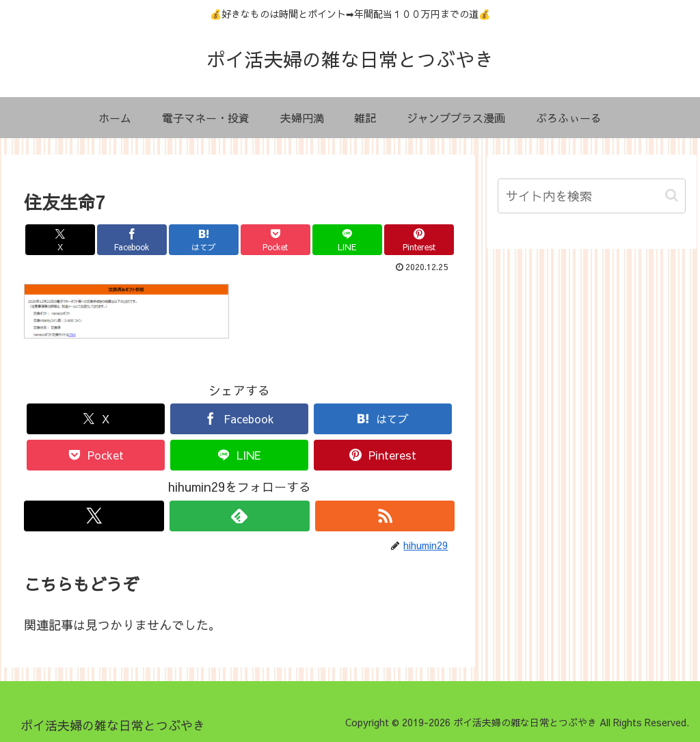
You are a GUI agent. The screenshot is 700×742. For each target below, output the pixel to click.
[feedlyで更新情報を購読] (240, 516)
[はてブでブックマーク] (203, 240)
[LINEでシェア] (347, 240)
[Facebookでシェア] (132, 240)
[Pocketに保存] (275, 240)
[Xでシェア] (60, 240)
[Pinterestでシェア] (419, 240)
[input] (591, 196)
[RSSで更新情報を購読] (385, 516)
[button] (672, 195)
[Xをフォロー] (94, 516)
